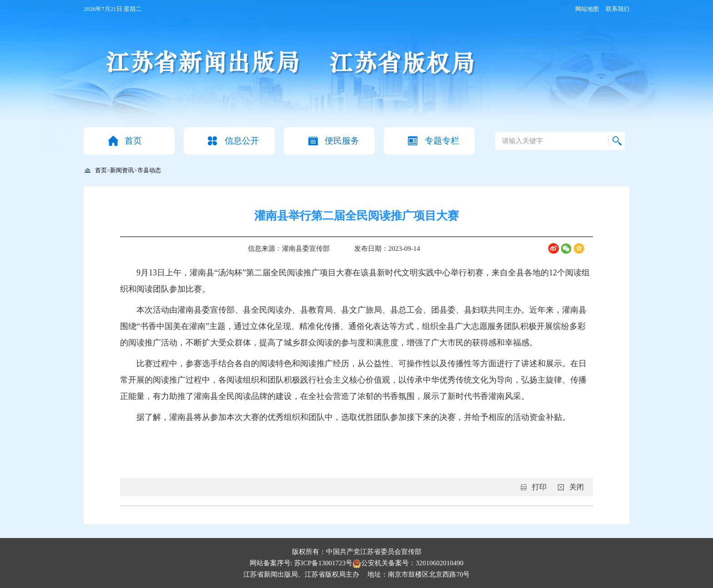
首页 (133, 141)
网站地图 (587, 9)
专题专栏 (442, 141)
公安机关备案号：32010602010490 (408, 563)
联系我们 (618, 9)
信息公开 (242, 141)
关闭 (577, 487)
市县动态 (149, 170)
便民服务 (342, 141)
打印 (539, 487)
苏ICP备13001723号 (323, 563)
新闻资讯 (122, 170)
